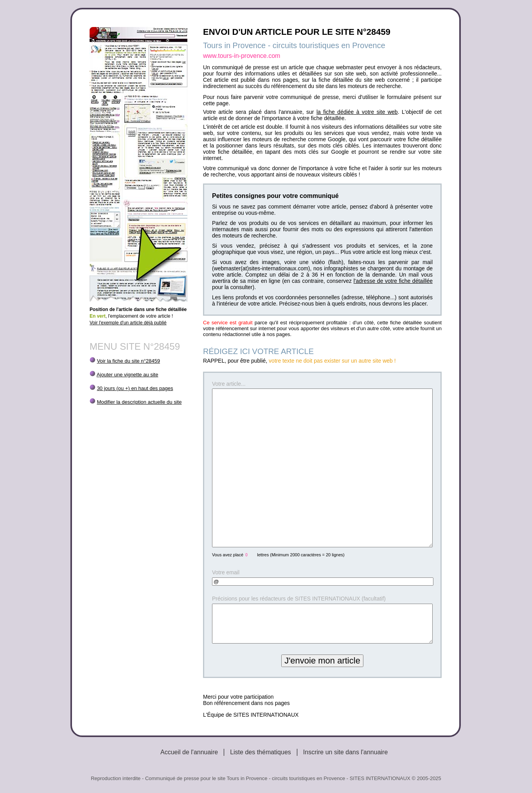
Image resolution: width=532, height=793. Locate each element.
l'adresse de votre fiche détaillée (393, 281)
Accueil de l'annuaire (189, 752)
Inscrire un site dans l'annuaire (346, 752)
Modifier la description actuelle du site (139, 402)
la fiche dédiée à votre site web (357, 112)
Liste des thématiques (261, 752)
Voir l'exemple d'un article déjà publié (128, 323)
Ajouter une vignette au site (128, 375)
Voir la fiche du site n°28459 (129, 361)
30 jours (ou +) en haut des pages (135, 388)
